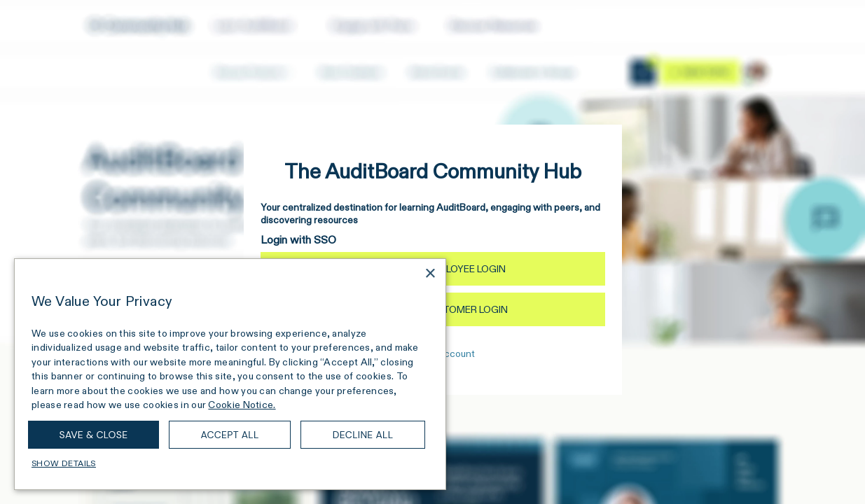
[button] (230, 463)
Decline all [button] (363, 435)
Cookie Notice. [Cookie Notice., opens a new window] (242, 405)
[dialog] (230, 374)
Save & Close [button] (94, 435)
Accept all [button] (229, 435)
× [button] (430, 274)
